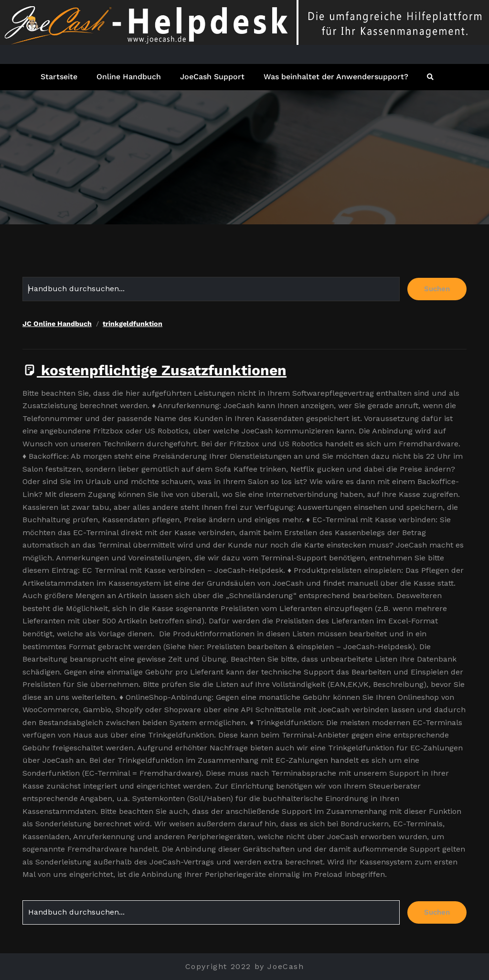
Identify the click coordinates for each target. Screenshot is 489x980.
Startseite (59, 77)
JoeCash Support (212, 77)
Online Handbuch (129, 77)
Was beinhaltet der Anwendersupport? (336, 77)
